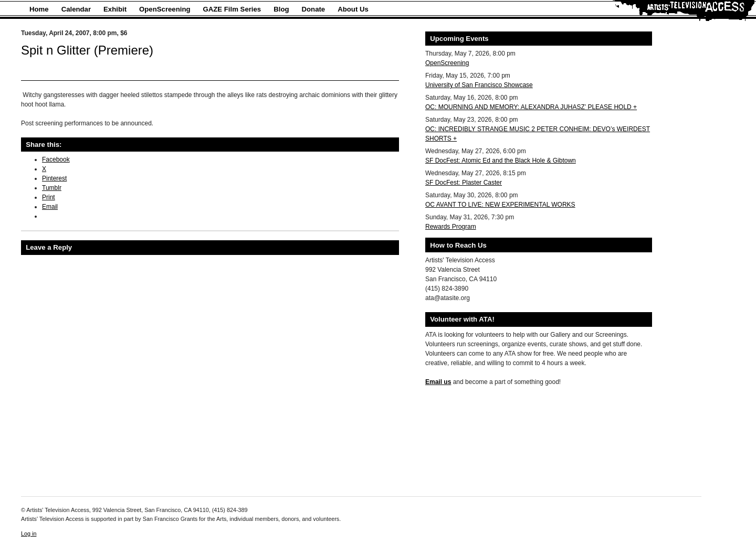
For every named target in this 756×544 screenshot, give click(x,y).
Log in (29, 534)
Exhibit (115, 9)
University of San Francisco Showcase (479, 85)
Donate (314, 9)
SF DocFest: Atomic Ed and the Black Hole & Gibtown (501, 161)
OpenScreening (165, 9)
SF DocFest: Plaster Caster (464, 183)
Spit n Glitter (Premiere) (87, 50)
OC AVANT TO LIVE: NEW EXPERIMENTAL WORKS (500, 205)
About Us (353, 9)
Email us (438, 382)
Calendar (76, 9)
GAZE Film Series (232, 9)
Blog (281, 9)
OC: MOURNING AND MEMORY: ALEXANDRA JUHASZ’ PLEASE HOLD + (531, 107)
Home (39, 9)
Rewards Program (451, 227)
